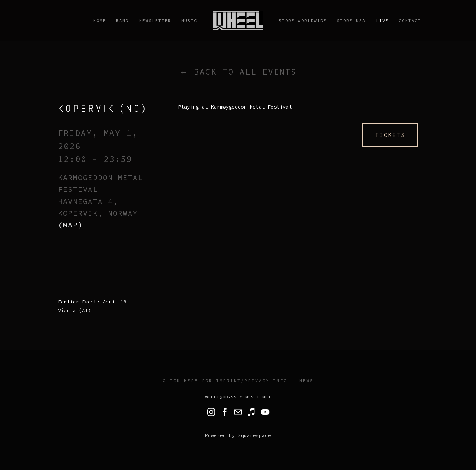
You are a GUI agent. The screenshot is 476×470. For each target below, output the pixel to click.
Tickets (390, 135)
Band (122, 20)
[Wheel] (225, 412)
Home (100, 20)
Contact (410, 20)
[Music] (252, 412)
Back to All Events (245, 72)
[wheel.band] (211, 412)
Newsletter (155, 20)
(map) (70, 225)
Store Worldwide (303, 20)
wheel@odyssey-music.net (238, 397)
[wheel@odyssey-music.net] (238, 412)
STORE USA (351, 20)
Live (382, 20)
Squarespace (255, 435)
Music (189, 20)
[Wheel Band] (265, 412)
